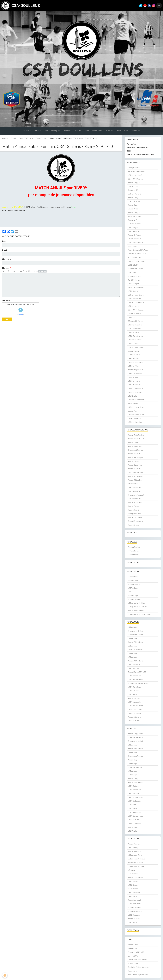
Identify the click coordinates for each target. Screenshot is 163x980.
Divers (108, 131)
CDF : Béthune (133, 889)
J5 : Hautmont (133, 874)
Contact (135, 131)
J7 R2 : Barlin (133, 923)
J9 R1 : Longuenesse (135, 816)
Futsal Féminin (41, 138)
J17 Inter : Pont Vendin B (137, 400)
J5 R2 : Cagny (133, 291)
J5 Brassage (133, 657)
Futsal (37, 131)
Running (54, 131)
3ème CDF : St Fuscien (136, 310)
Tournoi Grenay (134, 525)
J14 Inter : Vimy (134, 366)
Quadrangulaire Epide (136, 473)
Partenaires (67, 131)
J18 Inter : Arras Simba (136, 407)
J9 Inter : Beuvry (134, 306)
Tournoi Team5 (134, 510)
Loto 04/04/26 (133, 956)
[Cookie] (5, 975)
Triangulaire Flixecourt (136, 495)
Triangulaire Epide (135, 276)
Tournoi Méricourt (134, 900)
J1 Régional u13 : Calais (137, 603)
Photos (118, 131)
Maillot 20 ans (133, 963)
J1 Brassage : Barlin (135, 855)
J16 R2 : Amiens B (135, 418)
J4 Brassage (133, 653)
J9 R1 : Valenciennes (135, 706)
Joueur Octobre (134, 209)
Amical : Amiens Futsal (136, 611)
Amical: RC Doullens (135, 454)
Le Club (26, 131)
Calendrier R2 (133, 190)
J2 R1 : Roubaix (134, 668)
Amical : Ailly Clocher (135, 370)
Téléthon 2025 (133, 948)
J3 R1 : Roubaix (134, 794)
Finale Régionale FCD (136, 385)
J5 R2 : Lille (132, 272)
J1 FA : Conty (133, 317)
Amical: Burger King (135, 446)
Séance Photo (133, 945)
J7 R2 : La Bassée (134, 329)
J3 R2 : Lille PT (133, 265)
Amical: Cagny (133, 205)
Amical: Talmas (134, 461)
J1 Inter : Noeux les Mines (137, 254)
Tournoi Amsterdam (135, 521)
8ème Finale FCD (134, 403)
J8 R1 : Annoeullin (134, 702)
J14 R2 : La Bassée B (135, 389)
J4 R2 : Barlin (133, 896)
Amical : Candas (134, 698)
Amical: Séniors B (134, 851)
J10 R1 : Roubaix (134, 820)
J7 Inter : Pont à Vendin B (137, 261)
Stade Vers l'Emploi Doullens (138, 975)
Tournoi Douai (133, 581)
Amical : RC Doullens (135, 642)
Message (6, 268)
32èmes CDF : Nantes (136, 321)
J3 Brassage (133, 646)
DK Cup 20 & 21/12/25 (136, 952)
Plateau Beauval (134, 584)
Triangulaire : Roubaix (136, 631)
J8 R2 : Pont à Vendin (136, 336)
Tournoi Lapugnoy (135, 908)
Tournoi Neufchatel (135, 911)
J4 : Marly (132, 870)
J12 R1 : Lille (132, 831)
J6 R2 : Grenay (133, 848)
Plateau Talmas (134, 551)
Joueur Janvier (134, 351)
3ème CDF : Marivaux (136, 179)
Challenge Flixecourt (135, 650)
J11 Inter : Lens (134, 332)
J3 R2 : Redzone (134, 893)
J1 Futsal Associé (134, 488)
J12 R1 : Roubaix (134, 721)
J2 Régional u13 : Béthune (137, 607)
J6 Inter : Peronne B (135, 224)
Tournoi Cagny (133, 596)
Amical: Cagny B (134, 183)
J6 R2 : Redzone (134, 915)
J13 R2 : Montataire (135, 374)
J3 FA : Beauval (134, 359)
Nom (4, 241)
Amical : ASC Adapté (136, 661)
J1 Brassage (133, 627)
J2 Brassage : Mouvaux (136, 859)
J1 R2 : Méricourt (134, 881)
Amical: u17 (132, 220)
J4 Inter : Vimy (133, 186)
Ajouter (7, 319)
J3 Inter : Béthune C (135, 175)
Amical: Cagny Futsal (136, 734)
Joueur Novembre (135, 239)
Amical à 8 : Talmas (135, 517)
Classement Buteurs (135, 269)
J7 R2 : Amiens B (134, 231)
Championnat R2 (134, 168)
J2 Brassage (133, 638)
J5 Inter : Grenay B (135, 194)
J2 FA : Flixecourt (134, 355)
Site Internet (7, 259)
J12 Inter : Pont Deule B (136, 340)
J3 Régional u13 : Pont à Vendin (139, 614)
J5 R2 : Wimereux (134, 904)
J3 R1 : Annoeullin (134, 676)
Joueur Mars (133, 411)
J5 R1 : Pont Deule (135, 687)
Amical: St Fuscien (135, 235)
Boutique (78, 131)
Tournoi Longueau (135, 599)
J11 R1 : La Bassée (135, 824)
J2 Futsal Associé (134, 491)
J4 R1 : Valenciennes (135, 680)
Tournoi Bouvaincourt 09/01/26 (139, 683)
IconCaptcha (20, 314)
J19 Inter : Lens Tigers (136, 415)
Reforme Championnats (137, 171)
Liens (126, 131)
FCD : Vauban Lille (134, 258)
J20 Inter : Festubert (135, 422)
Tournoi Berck (133, 484)
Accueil (5, 138)
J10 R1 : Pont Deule (135, 710)
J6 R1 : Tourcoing (134, 691)
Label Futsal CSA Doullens (137, 960)
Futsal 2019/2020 (26, 138)
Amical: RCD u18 (134, 919)
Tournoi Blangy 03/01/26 (137, 672)
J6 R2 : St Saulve (134, 201)
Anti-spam (6, 301)
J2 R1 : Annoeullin (134, 790)
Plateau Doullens (134, 547)
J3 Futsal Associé (134, 499)
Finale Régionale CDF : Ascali (138, 250)
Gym (46, 131)
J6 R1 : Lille (132, 805)
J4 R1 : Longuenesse (135, 797)
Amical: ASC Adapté (135, 458)
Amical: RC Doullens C (136, 439)
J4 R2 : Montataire (135, 299)
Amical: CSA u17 (134, 443)
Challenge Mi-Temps (135, 737)
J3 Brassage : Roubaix (136, 866)
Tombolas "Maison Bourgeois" (139, 967)
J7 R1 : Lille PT (133, 809)
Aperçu (42, 271)
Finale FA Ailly (133, 377)
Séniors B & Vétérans (136, 863)
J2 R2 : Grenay (133, 885)
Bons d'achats (97, 131)
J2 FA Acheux (133, 588)
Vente (87, 131)
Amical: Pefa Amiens (136, 749)
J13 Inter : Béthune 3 (135, 362)
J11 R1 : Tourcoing (135, 713)
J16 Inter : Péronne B (136, 392)
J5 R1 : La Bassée (134, 801)
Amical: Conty (133, 198)
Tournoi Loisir (133, 971)
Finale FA (131, 592)
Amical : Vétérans (134, 717)
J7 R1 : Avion (133, 695)
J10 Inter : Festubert (135, 325)
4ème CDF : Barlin (134, 216)
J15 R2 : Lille (132, 396)
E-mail (5, 250)
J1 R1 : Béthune (134, 786)
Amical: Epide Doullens (136, 435)
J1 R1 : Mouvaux (134, 665)
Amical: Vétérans (134, 844)
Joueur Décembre (135, 314)
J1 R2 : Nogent (133, 228)
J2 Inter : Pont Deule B (136, 302)
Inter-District (133, 246)
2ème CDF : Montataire (136, 287)
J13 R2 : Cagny (133, 284)
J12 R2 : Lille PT (134, 344)
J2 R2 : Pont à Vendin (136, 243)
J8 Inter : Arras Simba (136, 295)
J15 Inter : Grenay (134, 381)
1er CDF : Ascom (134, 280)
